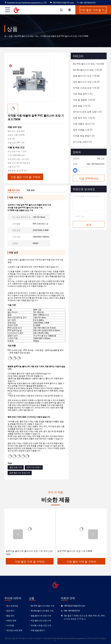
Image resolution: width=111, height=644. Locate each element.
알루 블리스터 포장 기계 (20, 473)
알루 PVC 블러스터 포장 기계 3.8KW (75, 551)
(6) (86, 76)
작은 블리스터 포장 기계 (41, 621)
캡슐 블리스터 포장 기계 (41, 616)
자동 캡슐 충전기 (38, 630)
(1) (83, 94)
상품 (10, 36)
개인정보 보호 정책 (14, 630)
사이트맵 (10, 625)
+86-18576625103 (86, 3)
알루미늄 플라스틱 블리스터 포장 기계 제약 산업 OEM (29, 553)
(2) (87, 70)
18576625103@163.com (62, 3)
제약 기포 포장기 (34, 467)
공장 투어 (10, 611)
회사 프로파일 (12, 606)
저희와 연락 (11, 621)
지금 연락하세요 (89, 178)
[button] (18, 534)
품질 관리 (10, 616)
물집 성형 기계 (16, 467)
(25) (88, 64)
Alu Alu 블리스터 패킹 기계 (42, 611)
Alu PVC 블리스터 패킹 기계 (26, 36)
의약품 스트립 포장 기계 (41, 625)
